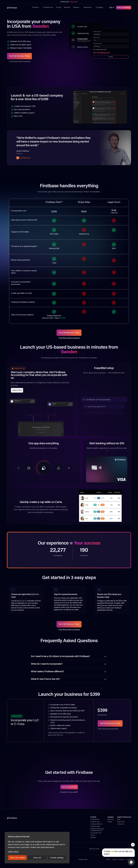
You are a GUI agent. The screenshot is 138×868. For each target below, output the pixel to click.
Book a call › (74, 2)
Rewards (67, 8)
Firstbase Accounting (97, 829)
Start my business (124, 8)
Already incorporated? (69, 792)
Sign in (112, 8)
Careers (110, 822)
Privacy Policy (83, 860)
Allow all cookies (17, 858)
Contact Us (121, 824)
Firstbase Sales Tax (96, 831)
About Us (110, 819)
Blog (119, 819)
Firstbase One (48, 8)
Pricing (59, 8)
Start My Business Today (19, 56)
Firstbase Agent (95, 826)
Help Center (121, 822)
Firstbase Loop (95, 822)
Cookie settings (57, 858)
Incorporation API (96, 833)
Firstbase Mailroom (96, 824)
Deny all (37, 858)
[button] (36, 8)
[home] (17, 8)
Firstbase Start (95, 819)
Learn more (13, 851)
